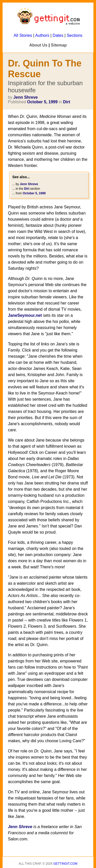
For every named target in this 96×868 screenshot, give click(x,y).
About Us (38, 45)
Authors (42, 35)
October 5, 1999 (42, 102)
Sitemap (59, 45)
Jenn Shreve (25, 97)
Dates (58, 35)
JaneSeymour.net (25, 315)
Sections (74, 35)
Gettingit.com (65, 864)
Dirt (67, 102)
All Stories (23, 35)
